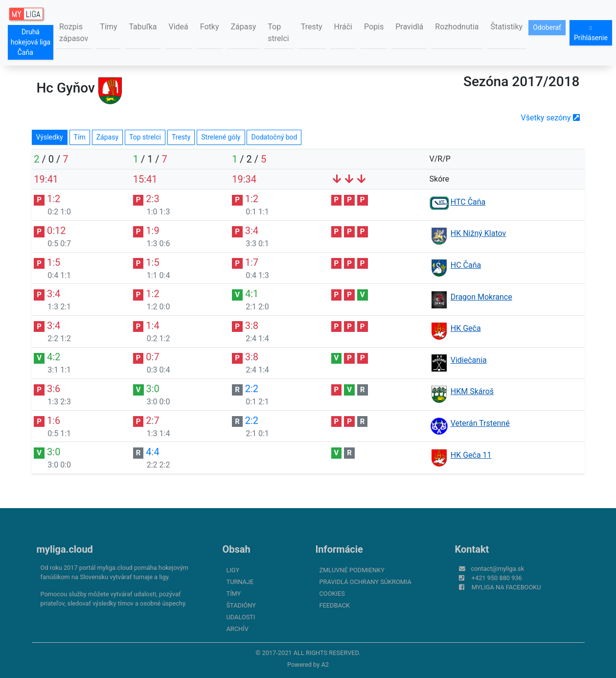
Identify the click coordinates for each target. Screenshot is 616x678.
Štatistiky (507, 27)
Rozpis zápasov (74, 33)
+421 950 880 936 (497, 578)
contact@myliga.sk (498, 569)
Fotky (210, 27)
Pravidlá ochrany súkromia (365, 582)
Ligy (233, 570)
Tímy (108, 27)
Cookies (332, 594)
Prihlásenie (591, 34)
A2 (325, 665)
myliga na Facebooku (506, 587)
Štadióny (241, 605)
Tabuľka (143, 27)
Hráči (343, 27)
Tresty (312, 27)
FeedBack (335, 605)
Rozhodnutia (457, 27)
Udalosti (241, 617)
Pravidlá (409, 27)
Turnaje (240, 582)
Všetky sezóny (550, 118)
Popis (374, 27)
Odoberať (547, 27)
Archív (238, 629)
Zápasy (244, 27)
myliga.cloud (65, 549)
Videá (179, 27)
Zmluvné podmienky (352, 570)
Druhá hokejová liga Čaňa (31, 42)
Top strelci (278, 33)
